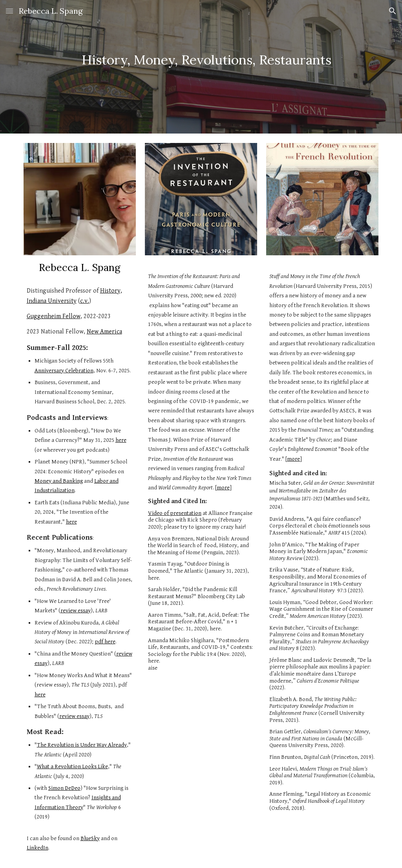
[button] (9, 11)
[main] (201, 67)
